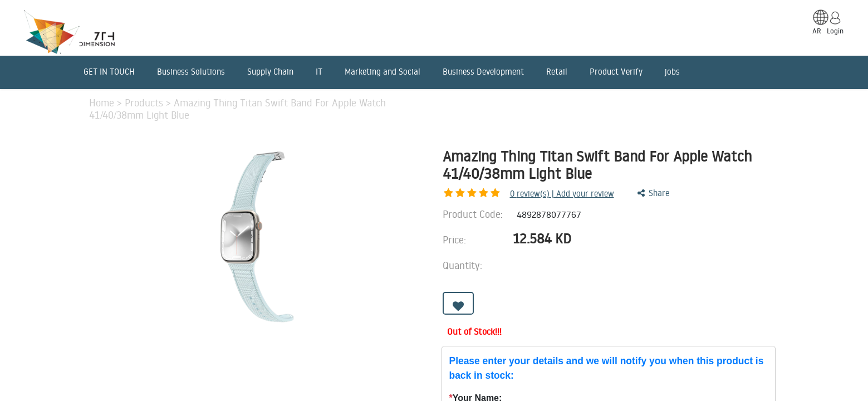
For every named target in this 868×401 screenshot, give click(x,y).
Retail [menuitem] (557, 72)
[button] (458, 310)
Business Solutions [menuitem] (191, 72)
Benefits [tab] (332, 354)
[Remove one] (624, 269)
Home (103, 102)
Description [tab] (114, 354)
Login (835, 31)
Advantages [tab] (260, 354)
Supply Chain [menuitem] (270, 72)
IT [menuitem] (319, 72)
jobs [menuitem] (672, 72)
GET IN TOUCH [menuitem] (109, 72)
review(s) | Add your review (504, 194)
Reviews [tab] (394, 354)
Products (145, 102)
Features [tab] (187, 354)
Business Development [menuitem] (483, 72)
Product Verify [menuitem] (616, 72)
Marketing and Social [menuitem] (382, 72)
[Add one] (656, 269)
